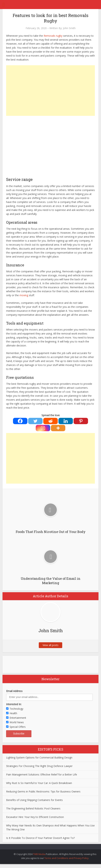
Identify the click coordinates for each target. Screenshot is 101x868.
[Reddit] (50, 421)
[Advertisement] (50, 91)
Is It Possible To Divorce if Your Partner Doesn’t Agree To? (40, 838)
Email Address (14, 691)
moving (24, 295)
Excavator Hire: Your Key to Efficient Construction (35, 817)
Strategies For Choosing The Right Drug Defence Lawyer (39, 766)
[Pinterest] (81, 421)
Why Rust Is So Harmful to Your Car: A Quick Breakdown (39, 783)
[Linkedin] (66, 421)
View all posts (50, 645)
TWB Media (39, 854)
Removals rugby (53, 36)
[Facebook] (20, 421)
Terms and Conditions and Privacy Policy (66, 858)
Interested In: (14, 704)
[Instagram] (43, 428)
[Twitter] (35, 421)
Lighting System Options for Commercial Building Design (39, 757)
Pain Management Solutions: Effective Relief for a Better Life (42, 774)
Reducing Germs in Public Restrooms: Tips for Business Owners (43, 791)
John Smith (69, 28)
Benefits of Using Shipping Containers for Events (34, 800)
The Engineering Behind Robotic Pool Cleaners (33, 808)
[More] (58, 428)
